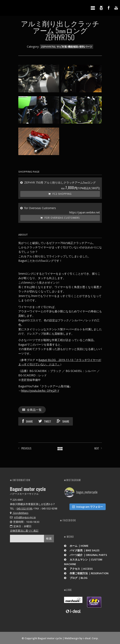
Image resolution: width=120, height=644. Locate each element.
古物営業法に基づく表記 (24, 531)
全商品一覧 (32, 410)
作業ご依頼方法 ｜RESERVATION (86, 572)
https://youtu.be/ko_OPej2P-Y (40, 391)
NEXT (97, 448)
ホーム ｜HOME (76, 545)
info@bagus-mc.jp (25, 517)
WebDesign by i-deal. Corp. (81, 637)
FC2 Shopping (60, 194)
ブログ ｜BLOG (76, 577)
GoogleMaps (19, 513)
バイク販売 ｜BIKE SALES (82, 550)
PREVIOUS (26, 448)
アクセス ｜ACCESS (79, 568)
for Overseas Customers (60, 218)
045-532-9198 (24, 508)
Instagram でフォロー (88, 506)
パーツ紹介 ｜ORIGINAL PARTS (86, 554)
